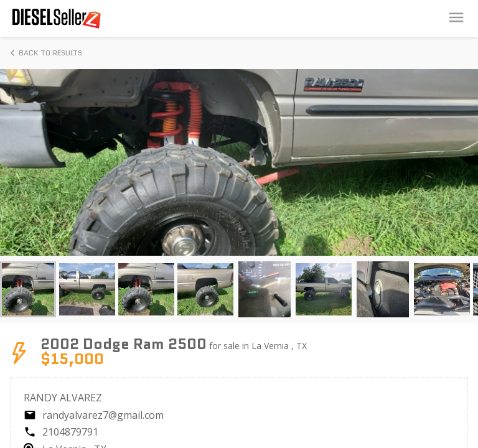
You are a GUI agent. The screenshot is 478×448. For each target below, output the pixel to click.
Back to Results (44, 53)
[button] (28, 289)
